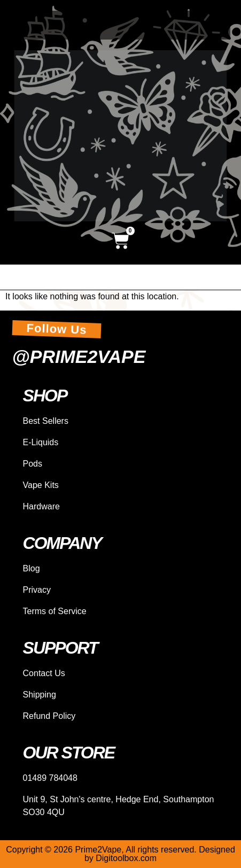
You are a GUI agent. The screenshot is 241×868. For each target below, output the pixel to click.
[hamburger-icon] (218, 277)
